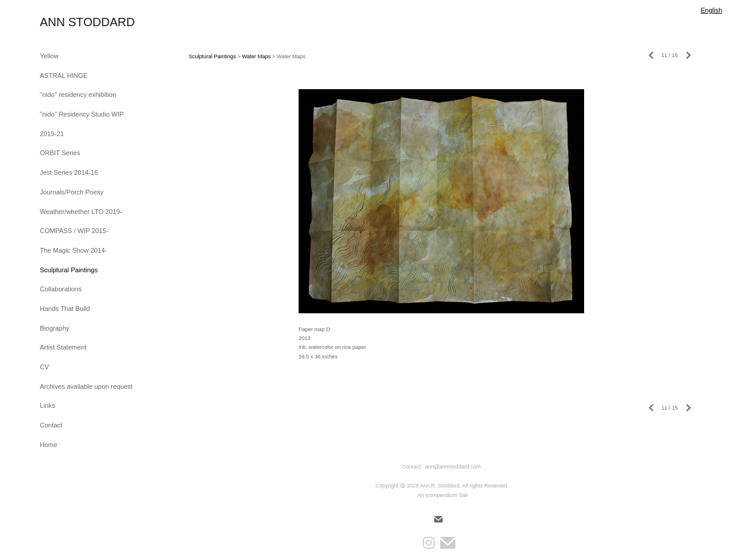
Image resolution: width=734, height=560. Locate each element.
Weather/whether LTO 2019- (81, 212)
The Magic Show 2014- (73, 250)
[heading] (70, 22)
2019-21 (52, 134)
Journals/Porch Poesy (72, 192)
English (711, 10)
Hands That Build (65, 309)
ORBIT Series (60, 153)
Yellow (49, 56)
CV (44, 367)
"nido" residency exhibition (78, 95)
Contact (51, 425)
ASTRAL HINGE (64, 75)
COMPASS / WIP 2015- (74, 231)
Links (48, 405)
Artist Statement (63, 347)
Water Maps (256, 56)
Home (48, 445)
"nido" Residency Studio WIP (82, 114)
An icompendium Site (443, 495)
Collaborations (61, 289)
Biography (55, 328)
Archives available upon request (86, 386)
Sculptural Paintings (69, 270)
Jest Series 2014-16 (69, 172)
